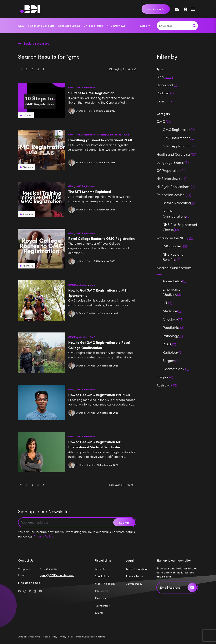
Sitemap (101, 636)
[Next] (44, 69)
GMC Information (178, 138)
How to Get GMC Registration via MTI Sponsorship (98, 293)
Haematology (176, 369)
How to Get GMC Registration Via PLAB (99, 395)
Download (168, 85)
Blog (165, 77)
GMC (21, 26)
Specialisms (102, 576)
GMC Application (178, 146)
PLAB (126, 135)
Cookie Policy (134, 584)
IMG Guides (175, 246)
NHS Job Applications (176, 187)
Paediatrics (173, 327)
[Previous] (21, 69)
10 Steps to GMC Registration (91, 93)
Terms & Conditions (138, 569)
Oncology (173, 319)
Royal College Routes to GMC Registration (101, 238)
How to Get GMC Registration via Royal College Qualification (99, 345)
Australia (167, 385)
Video (164, 101)
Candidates (102, 605)
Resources (101, 598)
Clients (99, 613)
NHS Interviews (116, 26)
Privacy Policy (43, 536)
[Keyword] (174, 26)
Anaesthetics (174, 281)
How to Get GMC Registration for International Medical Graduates (94, 444)
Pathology (173, 336)
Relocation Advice (174, 195)
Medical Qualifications (109, 135)
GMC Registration (85, 87)
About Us (101, 569)
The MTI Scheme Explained (90, 192)
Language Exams (69, 26)
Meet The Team (105, 584)
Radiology (173, 352)
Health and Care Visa (41, 26)
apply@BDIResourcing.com (57, 575)
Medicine (173, 311)
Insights (165, 377)
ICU (168, 303)
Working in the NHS (175, 238)
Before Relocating (179, 203)
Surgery (171, 360)
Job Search (102, 591)
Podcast (165, 93)
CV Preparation (93, 26)
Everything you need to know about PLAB (100, 140)
